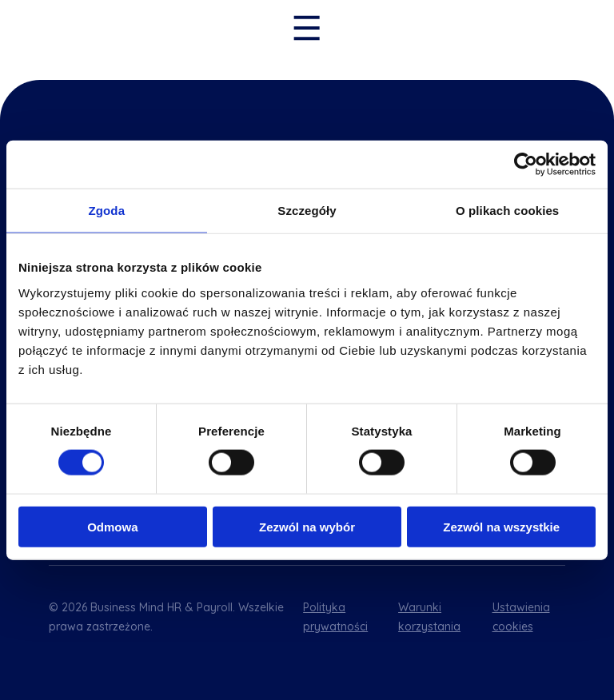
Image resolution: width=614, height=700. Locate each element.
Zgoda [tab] (107, 211)
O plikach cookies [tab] (507, 211)
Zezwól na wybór (307, 526)
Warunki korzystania (429, 617)
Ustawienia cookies (521, 617)
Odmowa (112, 526)
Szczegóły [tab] (307, 211)
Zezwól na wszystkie (501, 526)
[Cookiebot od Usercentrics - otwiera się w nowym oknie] (526, 165)
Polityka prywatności (335, 617)
